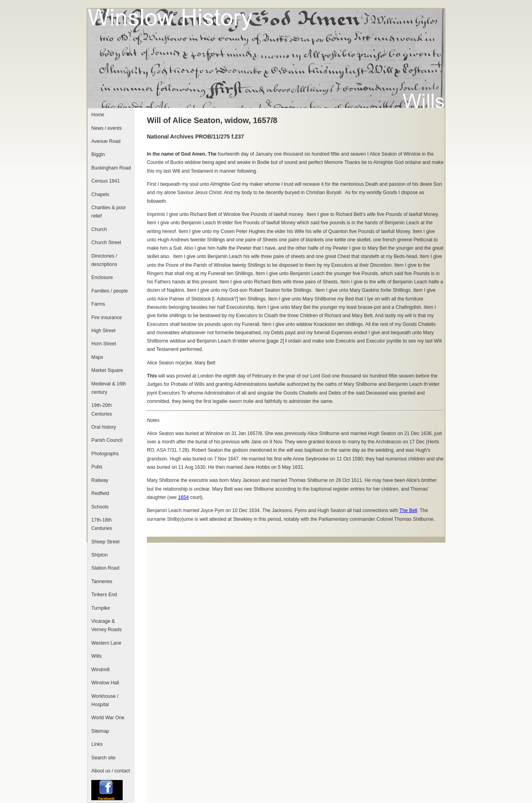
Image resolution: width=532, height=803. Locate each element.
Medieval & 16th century (109, 388)
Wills (96, 656)
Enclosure (102, 277)
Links (97, 744)
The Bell (408, 510)
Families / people (110, 291)
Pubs (97, 467)
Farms (98, 304)
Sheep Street (105, 542)
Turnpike (101, 608)
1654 (183, 497)
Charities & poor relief (109, 212)
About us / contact (111, 771)
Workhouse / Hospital (105, 700)
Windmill (100, 670)
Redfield (100, 493)
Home (98, 115)
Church (99, 229)
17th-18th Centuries (102, 524)
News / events (106, 128)
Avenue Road (106, 141)
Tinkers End (104, 595)
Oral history (104, 427)
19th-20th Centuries (102, 409)
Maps (97, 357)
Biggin (98, 154)
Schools (100, 507)
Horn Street (104, 344)
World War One (108, 718)
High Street (103, 331)
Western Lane (106, 643)
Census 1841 (106, 181)
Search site (103, 758)
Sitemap (100, 731)
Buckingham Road (111, 168)
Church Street (106, 243)
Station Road (105, 568)
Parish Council (107, 440)
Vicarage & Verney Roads (106, 625)
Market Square (107, 370)
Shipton (99, 555)
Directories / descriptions (104, 260)
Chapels (100, 194)
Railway (100, 480)
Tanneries (102, 582)
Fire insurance (107, 318)
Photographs (105, 454)
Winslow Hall (105, 683)
